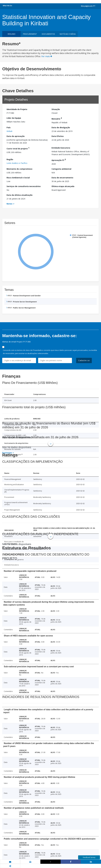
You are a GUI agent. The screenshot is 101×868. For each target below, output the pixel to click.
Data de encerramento (62, 178)
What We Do (7, 6)
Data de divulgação (61, 127)
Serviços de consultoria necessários (24, 186)
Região (10, 159)
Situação (56, 109)
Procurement (30, 34)
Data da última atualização (20, 195)
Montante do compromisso (19, 169)
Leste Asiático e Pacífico (17, 163)
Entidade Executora (61, 148)
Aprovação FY (59, 160)
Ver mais (47, 56)
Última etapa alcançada (63, 186)
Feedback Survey (89, 857)
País (9, 127)
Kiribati (9, 131)
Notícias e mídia (68, 34)
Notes (9, 204)
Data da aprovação (16, 136)
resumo (12, 34)
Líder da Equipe (14, 118)
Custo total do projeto (18, 148)
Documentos (48, 34)
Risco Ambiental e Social (18, 178)
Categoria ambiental (61, 169)
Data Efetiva (58, 136)
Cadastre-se (84, 360)
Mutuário (57, 118)
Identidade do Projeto (17, 109)
